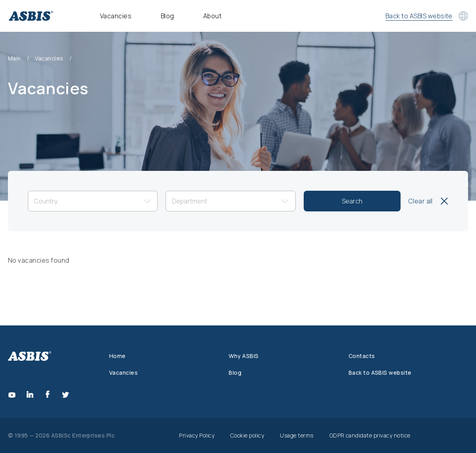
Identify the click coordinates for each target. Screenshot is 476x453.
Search (352, 201)
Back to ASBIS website (380, 373)
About (212, 16)
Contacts (362, 356)
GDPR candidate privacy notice (370, 435)
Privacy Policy (197, 435)
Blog (168, 16)
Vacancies (116, 16)
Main (14, 58)
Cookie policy (247, 435)
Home (118, 356)
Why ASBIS (244, 356)
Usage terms (297, 435)
